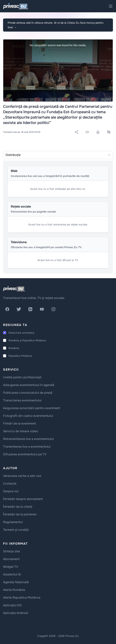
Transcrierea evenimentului (22, 400)
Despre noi (11, 491)
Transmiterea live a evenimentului (27, 447)
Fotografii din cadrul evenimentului (28, 416)
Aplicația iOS (12, 605)
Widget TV (11, 567)
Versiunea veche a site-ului (22, 476)
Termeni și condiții (16, 530)
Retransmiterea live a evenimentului (28, 439)
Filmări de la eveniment (19, 423)
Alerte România (14, 590)
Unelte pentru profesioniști (22, 377)
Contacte (10, 484)
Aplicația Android (16, 613)
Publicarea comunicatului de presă (28, 393)
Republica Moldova (20, 356)
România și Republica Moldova (27, 340)
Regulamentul (13, 522)
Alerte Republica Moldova (22, 598)
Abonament (11, 559)
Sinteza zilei (12, 551)
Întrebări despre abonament (23, 499)
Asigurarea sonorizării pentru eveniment (32, 408)
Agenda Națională (16, 582)
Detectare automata (21, 333)
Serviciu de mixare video (21, 431)
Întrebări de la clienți (18, 507)
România (14, 348)
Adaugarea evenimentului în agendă (29, 385)
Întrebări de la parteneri (20, 514)
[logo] (14, 289)
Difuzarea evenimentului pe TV (25, 454)
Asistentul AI (12, 574)
